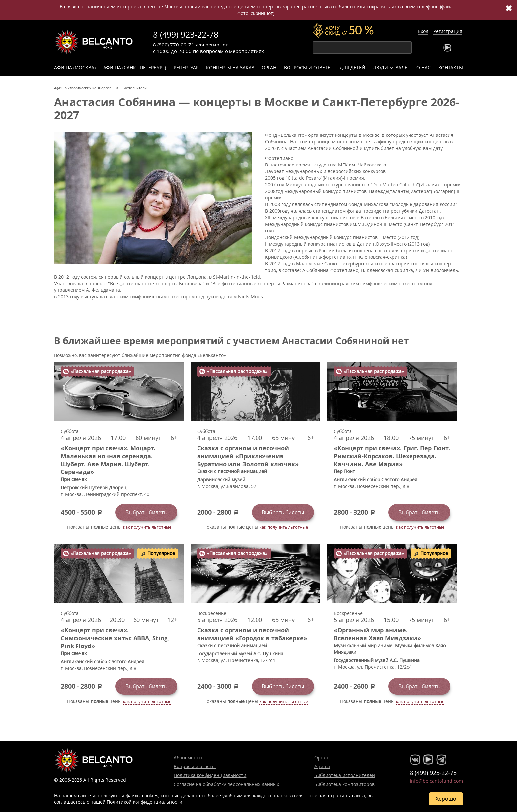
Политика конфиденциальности (210, 775)
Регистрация (448, 31)
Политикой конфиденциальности (145, 802)
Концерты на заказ (230, 67)
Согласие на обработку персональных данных (226, 784)
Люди (380, 67)
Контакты (451, 67)
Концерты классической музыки (94, 42)
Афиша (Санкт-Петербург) (135, 67)
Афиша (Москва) (75, 67)
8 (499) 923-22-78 (186, 34)
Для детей (352, 67)
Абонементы (188, 757)
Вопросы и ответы (308, 67)
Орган (269, 67)
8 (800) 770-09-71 (174, 45)
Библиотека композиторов (344, 784)
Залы (402, 67)
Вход (423, 31)
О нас (424, 67)
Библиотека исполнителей (345, 775)
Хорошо (446, 799)
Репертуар (186, 67)
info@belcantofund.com (436, 781)
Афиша (322, 766)
